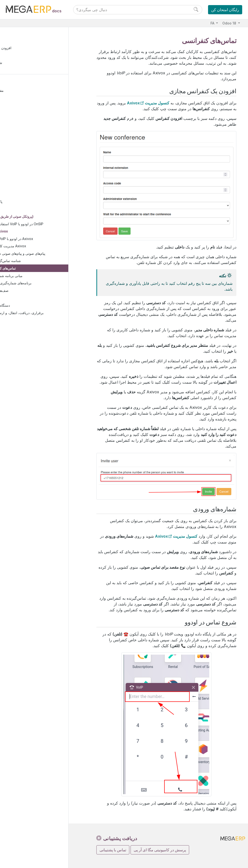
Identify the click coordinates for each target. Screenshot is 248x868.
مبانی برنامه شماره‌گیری (42, 276)
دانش (20, 180)
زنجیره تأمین (21, 121)
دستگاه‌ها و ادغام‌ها (33, 306)
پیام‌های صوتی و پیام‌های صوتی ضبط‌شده (53, 254)
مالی (16, 99)
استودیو (18, 328)
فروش (17, 106)
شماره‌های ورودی (21, 56)
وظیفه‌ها (22, 321)
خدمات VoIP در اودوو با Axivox (47, 239)
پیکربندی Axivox (32, 232)
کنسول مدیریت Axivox (148, 103)
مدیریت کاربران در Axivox (43, 247)
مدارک (21, 158)
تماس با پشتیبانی (113, 850)
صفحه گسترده (26, 173)
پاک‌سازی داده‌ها (28, 202)
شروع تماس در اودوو (24, 64)
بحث (19, 195)
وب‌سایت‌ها (20, 113)
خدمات (17, 143)
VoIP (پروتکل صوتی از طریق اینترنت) (43, 217)
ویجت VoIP (29, 299)
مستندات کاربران (25, 84)
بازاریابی (18, 136)
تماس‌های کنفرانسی (38, 269)
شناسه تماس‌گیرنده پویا (41, 262)
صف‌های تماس (35, 291)
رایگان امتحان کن (225, 10)
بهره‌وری (18, 151)
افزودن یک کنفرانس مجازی (28, 49)
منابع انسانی (21, 128)
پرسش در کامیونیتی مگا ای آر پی (160, 850)
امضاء (21, 165)
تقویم (20, 188)
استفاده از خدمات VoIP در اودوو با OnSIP (50, 225)
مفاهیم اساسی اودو (26, 91)
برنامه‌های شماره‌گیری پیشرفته (46, 284)
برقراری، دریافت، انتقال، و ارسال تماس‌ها (50, 314)
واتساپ (22, 210)
